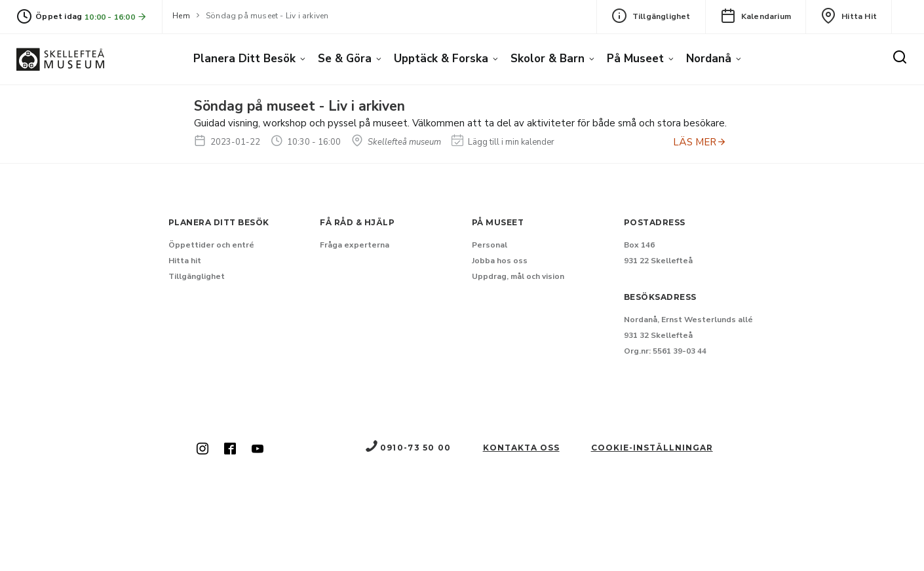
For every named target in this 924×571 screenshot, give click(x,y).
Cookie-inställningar (652, 448)
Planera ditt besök (244, 59)
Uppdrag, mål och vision (518, 276)
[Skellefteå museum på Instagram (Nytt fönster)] (202, 450)
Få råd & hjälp (357, 222)
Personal (490, 245)
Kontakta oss (521, 448)
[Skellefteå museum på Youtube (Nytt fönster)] (258, 450)
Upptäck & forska (441, 59)
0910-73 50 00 (408, 448)
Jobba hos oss (500, 261)
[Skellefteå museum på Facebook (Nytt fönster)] (230, 450)
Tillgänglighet (651, 16)
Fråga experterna (355, 245)
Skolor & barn (548, 59)
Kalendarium (756, 16)
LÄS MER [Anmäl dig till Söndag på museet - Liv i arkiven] (700, 142)
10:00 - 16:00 (116, 17)
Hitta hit (849, 16)
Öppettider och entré (211, 245)
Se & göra (345, 59)
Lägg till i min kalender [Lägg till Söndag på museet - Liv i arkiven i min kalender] (503, 142)
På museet (635, 59)
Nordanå (709, 59)
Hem (181, 16)
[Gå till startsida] (60, 59)
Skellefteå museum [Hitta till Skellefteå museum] (396, 142)
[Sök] (900, 58)
